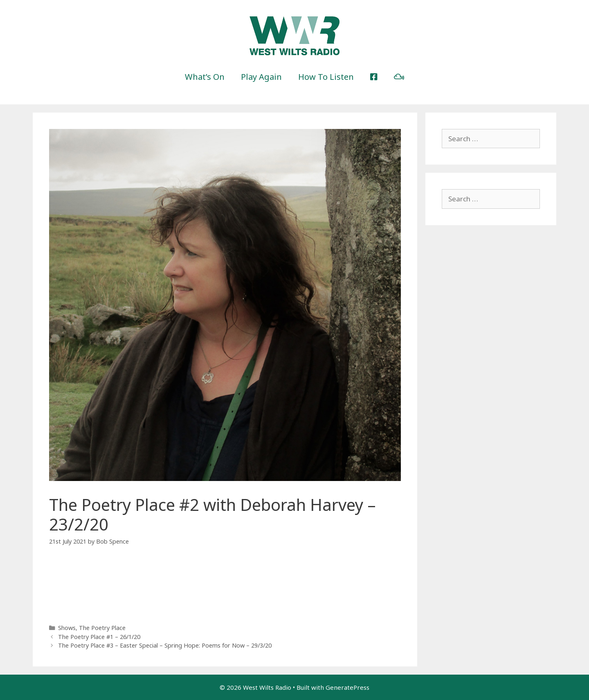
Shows (67, 628)
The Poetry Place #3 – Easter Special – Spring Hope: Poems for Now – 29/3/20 (165, 645)
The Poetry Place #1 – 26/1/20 (99, 637)
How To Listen (326, 77)
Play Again (261, 77)
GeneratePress (347, 687)
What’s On (205, 77)
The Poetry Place (102, 628)
